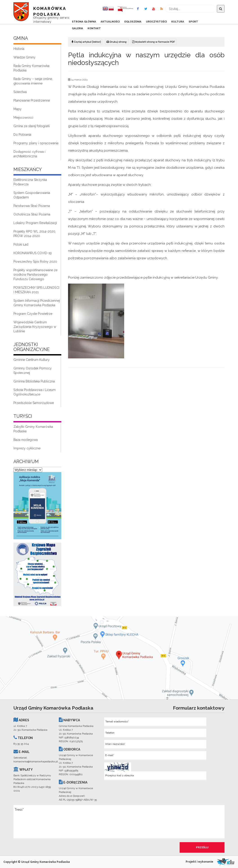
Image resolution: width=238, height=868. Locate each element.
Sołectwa (20, 92)
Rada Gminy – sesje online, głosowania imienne (33, 81)
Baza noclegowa (26, 440)
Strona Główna (84, 22)
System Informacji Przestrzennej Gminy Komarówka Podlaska (37, 303)
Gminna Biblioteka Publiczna (34, 381)
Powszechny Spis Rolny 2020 (35, 262)
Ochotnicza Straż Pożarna (32, 214)
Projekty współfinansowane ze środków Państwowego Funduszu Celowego (35, 275)
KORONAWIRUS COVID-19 (33, 253)
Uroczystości (156, 22)
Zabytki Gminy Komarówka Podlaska (33, 429)
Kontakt (94, 28)
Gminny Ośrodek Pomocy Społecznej (33, 371)
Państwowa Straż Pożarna (32, 206)
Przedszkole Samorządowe (34, 403)
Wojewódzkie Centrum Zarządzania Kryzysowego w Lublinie (35, 327)
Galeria (77, 28)
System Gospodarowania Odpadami (32, 195)
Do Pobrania (22, 135)
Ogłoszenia (133, 22)
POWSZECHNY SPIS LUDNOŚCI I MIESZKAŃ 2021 (36, 290)
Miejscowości (23, 118)
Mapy (18, 109)
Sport (193, 22)
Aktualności (110, 22)
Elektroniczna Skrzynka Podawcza (30, 182)
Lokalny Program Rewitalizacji (35, 223)
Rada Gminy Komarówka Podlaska (31, 68)
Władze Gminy (24, 57)
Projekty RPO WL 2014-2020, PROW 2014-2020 (35, 234)
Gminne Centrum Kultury (32, 360)
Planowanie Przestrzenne (32, 100)
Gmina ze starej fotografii (32, 126)
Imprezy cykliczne (27, 448)
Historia (19, 49)
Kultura (178, 22)
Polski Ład (21, 244)
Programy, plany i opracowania (36, 143)
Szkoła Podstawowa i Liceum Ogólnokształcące (35, 392)
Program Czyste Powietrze (33, 314)
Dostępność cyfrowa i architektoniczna (29, 154)
